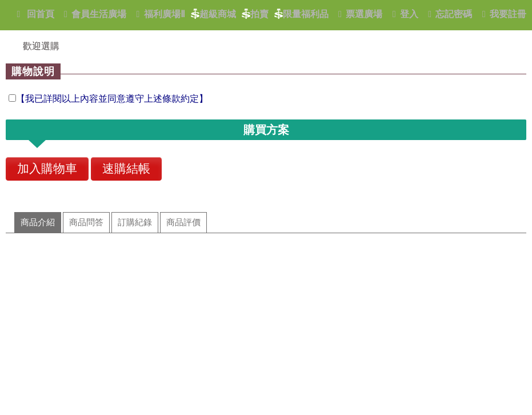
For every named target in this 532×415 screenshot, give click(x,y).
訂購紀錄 (135, 222)
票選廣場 (359, 14)
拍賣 (255, 15)
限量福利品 (301, 15)
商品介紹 (38, 222)
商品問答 (86, 222)
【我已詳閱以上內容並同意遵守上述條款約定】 (112, 99)
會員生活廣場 (93, 14)
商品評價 (183, 222)
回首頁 (33, 14)
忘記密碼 (448, 14)
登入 (403, 14)
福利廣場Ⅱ (159, 14)
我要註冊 (502, 14)
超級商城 (213, 15)
